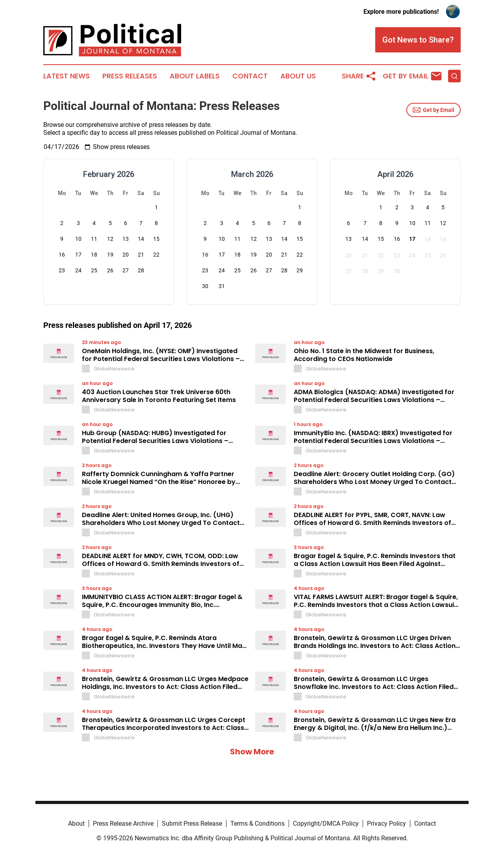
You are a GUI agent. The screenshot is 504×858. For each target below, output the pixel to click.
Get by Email (434, 110)
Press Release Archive (123, 824)
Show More (252, 752)
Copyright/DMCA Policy (326, 824)
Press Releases (130, 76)
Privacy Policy (386, 824)
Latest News (67, 76)
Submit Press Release (192, 824)
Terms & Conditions (258, 824)
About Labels (195, 76)
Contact (250, 76)
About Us (298, 76)
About (76, 824)
